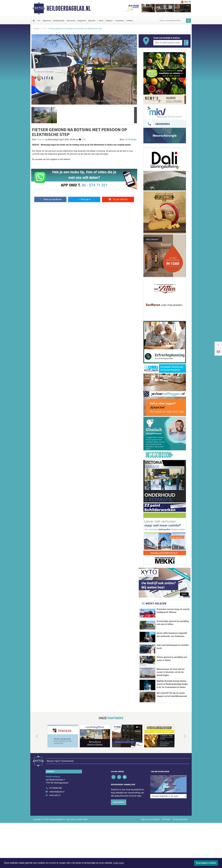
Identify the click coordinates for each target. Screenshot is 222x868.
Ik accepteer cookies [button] (206, 863)
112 (39, 21)
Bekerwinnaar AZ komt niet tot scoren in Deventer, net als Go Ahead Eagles (171, 672)
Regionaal (82, 21)
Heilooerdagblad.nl (69, 8)
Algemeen (47, 21)
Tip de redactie (118, 199)
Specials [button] (92, 21)
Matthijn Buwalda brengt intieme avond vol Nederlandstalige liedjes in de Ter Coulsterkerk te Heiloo (172, 684)
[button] (33, 115)
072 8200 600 (55, 782)
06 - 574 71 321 (95, 185)
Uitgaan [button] (109, 21)
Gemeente (71, 21)
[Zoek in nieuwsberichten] (172, 21)
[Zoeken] (188, 21)
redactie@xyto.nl (57, 786)
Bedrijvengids (59, 21)
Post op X (84, 199)
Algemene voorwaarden (150, 813)
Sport (101, 21)
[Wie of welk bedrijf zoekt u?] (168, 43)
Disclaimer (166, 813)
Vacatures (120, 21)
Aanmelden (119, 796)
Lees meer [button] (119, 863)
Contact (129, 21)
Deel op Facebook (50, 199)
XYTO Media (131, 140)
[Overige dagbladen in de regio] (168, 776)
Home (36, 29)
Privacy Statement (180, 813)
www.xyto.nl (55, 789)
